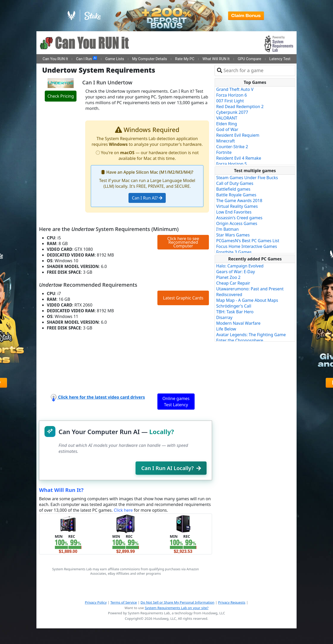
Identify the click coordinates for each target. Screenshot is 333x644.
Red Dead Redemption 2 (240, 107)
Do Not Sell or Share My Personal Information (177, 602)
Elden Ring (227, 124)
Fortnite (224, 152)
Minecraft (226, 141)
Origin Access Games (237, 223)
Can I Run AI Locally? (171, 468)
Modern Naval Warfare (238, 323)
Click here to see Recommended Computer (183, 242)
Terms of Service (124, 602)
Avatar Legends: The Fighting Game (251, 335)
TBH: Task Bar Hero (235, 312)
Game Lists (115, 59)
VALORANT (227, 118)
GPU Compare (249, 59)
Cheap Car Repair (233, 283)
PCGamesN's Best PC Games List (248, 241)
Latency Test (280, 59)
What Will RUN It (216, 59)
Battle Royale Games (236, 195)
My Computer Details (150, 59)
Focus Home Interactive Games (247, 246)
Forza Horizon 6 (232, 95)
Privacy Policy (96, 602)
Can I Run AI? (147, 198)
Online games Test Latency (176, 402)
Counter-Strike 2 (232, 147)
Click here (123, 510)
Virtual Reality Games (237, 206)
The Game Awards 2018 (239, 201)
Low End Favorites (234, 212)
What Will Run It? (61, 490)
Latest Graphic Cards (183, 298)
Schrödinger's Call (234, 306)
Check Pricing (60, 96)
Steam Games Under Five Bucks (247, 178)
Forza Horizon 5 (232, 164)
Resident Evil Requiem (238, 135)
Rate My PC (185, 59)
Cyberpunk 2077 (232, 112)
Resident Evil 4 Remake (239, 158)
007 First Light (230, 101)
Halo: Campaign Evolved (240, 266)
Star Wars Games (233, 235)
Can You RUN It (55, 59)
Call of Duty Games (235, 183)
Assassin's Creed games (239, 218)
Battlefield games (233, 189)
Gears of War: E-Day (236, 272)
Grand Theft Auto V (235, 89)
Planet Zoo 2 (228, 277)
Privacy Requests (232, 602)
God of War (227, 129)
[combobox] (258, 70)
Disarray (224, 317)
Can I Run (87, 59)
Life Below (226, 329)
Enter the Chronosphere (240, 340)
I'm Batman (228, 229)
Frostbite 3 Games (234, 252)
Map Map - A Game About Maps (247, 300)
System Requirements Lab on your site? (177, 608)
